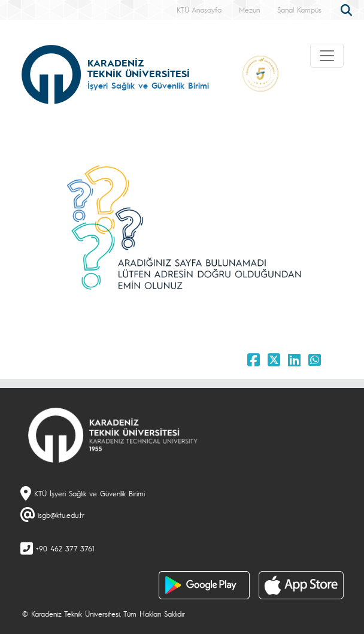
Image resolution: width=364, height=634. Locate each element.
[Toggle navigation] (327, 56)
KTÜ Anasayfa (199, 10)
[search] (348, 9)
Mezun (249, 10)
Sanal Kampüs (299, 10)
